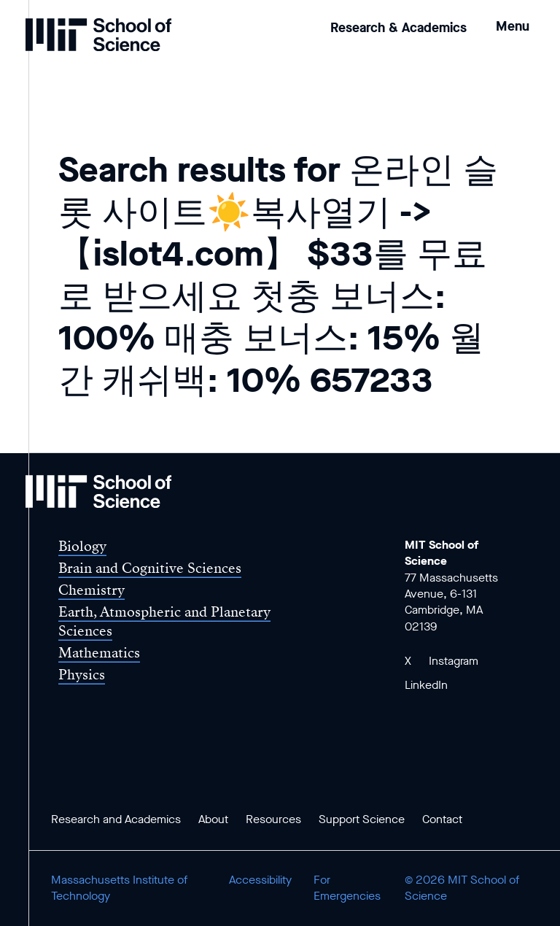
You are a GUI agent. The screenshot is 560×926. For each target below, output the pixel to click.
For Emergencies (347, 888)
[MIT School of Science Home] (98, 35)
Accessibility (260, 880)
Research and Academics (116, 819)
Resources (273, 819)
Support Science (362, 819)
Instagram (454, 661)
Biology (82, 546)
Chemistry (92, 590)
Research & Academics (398, 28)
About (213, 819)
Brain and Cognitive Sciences (150, 568)
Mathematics (99, 653)
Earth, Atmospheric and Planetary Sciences (164, 621)
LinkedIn (426, 685)
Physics (82, 675)
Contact (442, 819)
